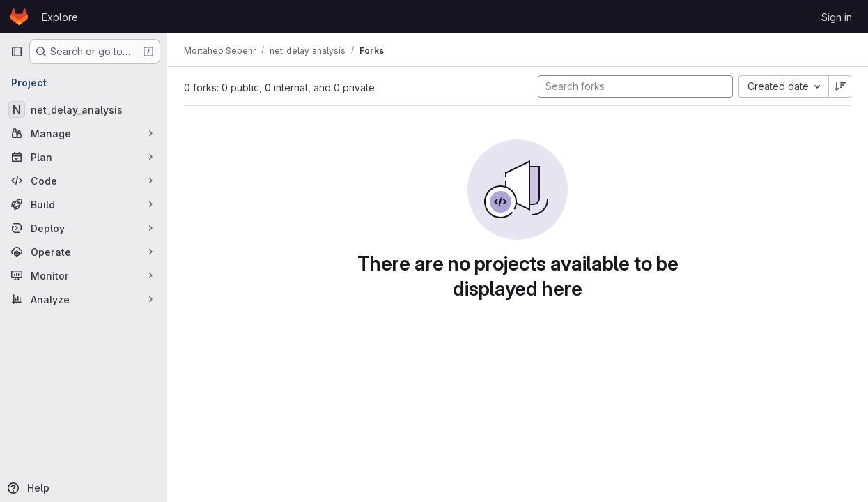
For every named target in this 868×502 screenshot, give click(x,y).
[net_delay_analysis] (84, 109)
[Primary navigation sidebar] (17, 52)
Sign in (837, 17)
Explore (60, 17)
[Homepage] (19, 17)
